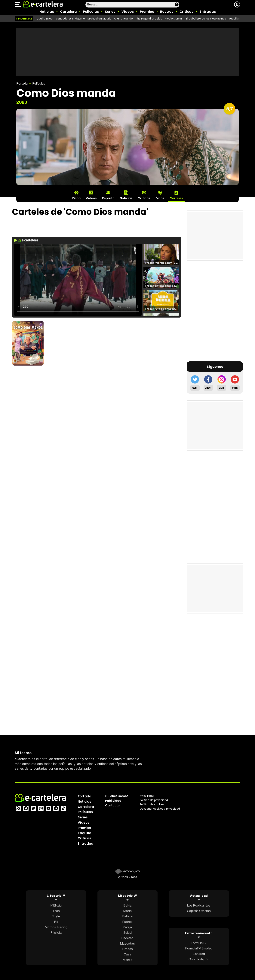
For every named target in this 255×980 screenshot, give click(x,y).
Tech (56, 911)
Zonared (199, 954)
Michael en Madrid (99, 19)
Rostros (167, 12)
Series (110, 12)
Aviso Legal (147, 796)
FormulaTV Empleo (199, 948)
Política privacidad (154, 800)
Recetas (127, 938)
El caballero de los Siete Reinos (206, 19)
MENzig (56, 905)
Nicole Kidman (174, 19)
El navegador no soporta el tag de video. (78, 280)
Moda (127, 911)
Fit (56, 921)
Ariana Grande (123, 19)
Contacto (112, 805)
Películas (91, 12)
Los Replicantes (199, 905)
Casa (127, 954)
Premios (147, 12)
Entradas (208, 12)
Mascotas (127, 943)
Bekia (127, 905)
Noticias (47, 12)
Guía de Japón (199, 959)
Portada (22, 83)
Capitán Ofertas (199, 911)
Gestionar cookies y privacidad (160, 808)
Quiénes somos (117, 796)
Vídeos (128, 12)
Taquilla (84, 833)
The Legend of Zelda (149, 19)
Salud (127, 932)
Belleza (127, 916)
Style (56, 916)
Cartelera (68, 12)
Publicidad (113, 801)
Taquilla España (239, 19)
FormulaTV (199, 943)
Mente (127, 959)
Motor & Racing (56, 927)
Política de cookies (152, 804)
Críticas (186, 12)
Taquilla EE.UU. (44, 19)
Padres (127, 921)
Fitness (127, 949)
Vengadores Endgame (70, 19)
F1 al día (56, 932)
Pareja (127, 927)
